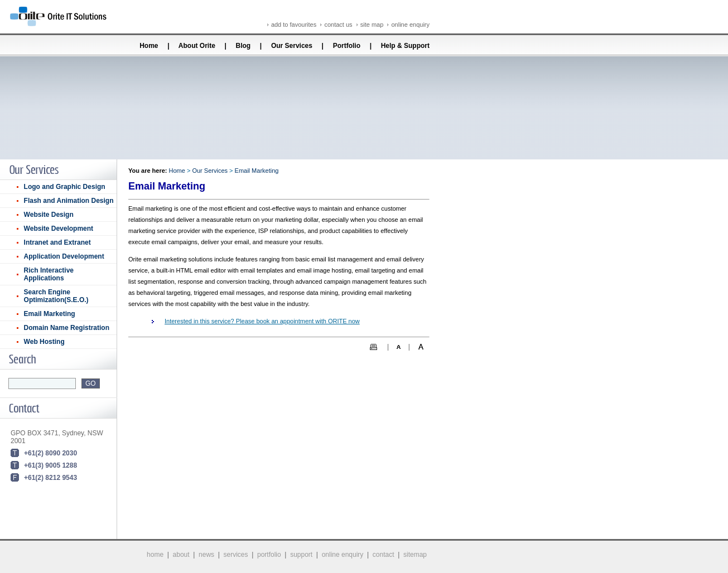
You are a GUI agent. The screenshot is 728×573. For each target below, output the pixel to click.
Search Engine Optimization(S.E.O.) (56, 296)
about (181, 555)
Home (148, 46)
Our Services (292, 46)
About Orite (197, 46)
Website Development (59, 229)
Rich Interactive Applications (49, 274)
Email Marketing (50, 314)
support (301, 555)
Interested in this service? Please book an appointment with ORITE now (262, 321)
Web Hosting (44, 342)
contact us (338, 25)
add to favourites (294, 25)
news (206, 555)
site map (372, 25)
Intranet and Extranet (57, 242)
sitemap (415, 555)
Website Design (49, 215)
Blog (244, 46)
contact (384, 555)
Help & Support (405, 46)
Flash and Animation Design (69, 201)
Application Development (64, 256)
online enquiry (411, 25)
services (236, 555)
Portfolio (347, 46)
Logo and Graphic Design (65, 187)
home (155, 555)
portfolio (269, 555)
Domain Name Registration (67, 328)
